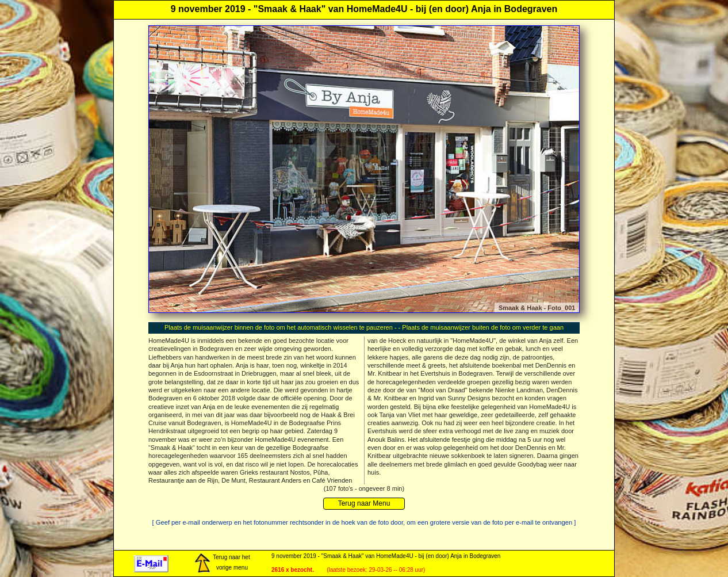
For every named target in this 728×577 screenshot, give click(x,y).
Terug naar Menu (364, 503)
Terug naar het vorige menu (222, 563)
